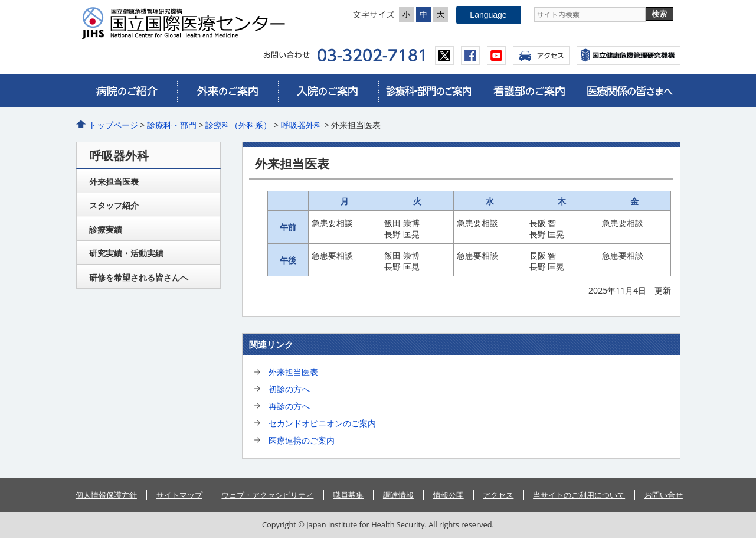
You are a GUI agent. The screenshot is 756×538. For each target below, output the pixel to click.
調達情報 (398, 495)
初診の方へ (289, 389)
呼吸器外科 (302, 125)
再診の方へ (289, 406)
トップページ (113, 125)
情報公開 (449, 495)
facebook (470, 56)
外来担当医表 (293, 372)
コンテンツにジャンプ (0, 0)
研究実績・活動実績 (126, 253)
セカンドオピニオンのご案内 (322, 423)
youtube (496, 56)
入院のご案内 (328, 91)
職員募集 (348, 495)
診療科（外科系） (238, 125)
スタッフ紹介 (114, 205)
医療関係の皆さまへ (630, 91)
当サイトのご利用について (579, 495)
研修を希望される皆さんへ (139, 277)
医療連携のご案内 (302, 440)
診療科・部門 (172, 125)
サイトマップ (179, 495)
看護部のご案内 (529, 91)
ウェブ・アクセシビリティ (267, 495)
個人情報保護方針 (106, 495)
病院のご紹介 (127, 91)
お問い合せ (664, 495)
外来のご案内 (227, 91)
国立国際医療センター (188, 23)
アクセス (541, 56)
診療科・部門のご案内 (428, 91)
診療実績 (106, 229)
